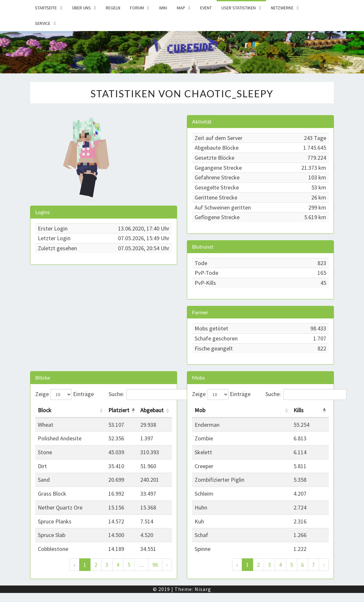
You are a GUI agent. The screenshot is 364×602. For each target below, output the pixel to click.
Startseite (46, 8)
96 (155, 565)
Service (43, 23)
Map (181, 8)
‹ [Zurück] (75, 565)
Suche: (140, 394)
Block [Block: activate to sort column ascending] (45, 410)
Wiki (163, 8)
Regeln (113, 8)
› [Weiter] (167, 565)
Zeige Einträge (64, 394)
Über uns (81, 8)
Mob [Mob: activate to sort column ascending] (200, 410)
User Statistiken (239, 8)
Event (206, 8)
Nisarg (203, 589)
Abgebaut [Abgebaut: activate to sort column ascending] (152, 410)
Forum (137, 8)
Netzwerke (282, 8)
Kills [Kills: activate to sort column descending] (299, 410)
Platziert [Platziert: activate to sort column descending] (119, 410)
